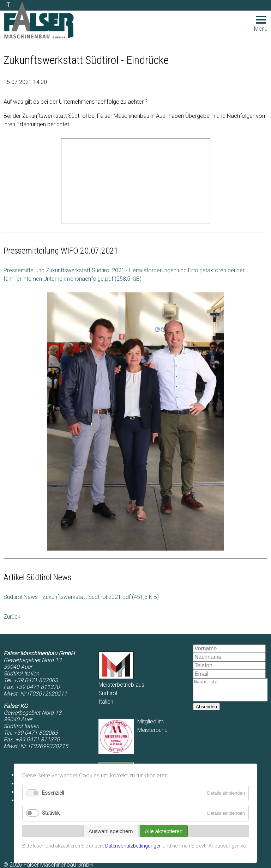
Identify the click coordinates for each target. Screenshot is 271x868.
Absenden (206, 711)
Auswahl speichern (111, 831)
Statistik (51, 813)
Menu (261, 24)
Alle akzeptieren (164, 831)
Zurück (12, 617)
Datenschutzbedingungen (133, 846)
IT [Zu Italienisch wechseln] (8, 5)
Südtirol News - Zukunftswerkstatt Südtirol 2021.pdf (81, 597)
